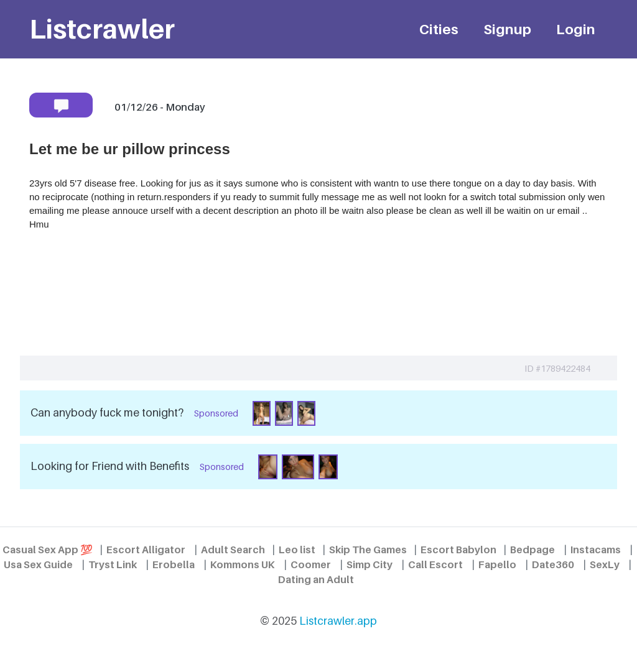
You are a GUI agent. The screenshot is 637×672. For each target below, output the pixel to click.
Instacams (596, 550)
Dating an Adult (316, 579)
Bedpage (532, 550)
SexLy (605, 564)
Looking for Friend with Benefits (110, 466)
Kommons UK (243, 564)
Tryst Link (113, 564)
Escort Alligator (146, 550)
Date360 (553, 564)
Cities (439, 29)
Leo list (297, 550)
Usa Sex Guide (38, 564)
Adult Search (233, 550)
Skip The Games (368, 550)
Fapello (497, 564)
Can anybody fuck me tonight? (107, 412)
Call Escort (435, 564)
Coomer (311, 564)
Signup (507, 29)
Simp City (370, 564)
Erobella (174, 564)
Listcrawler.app (338, 621)
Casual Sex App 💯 (48, 550)
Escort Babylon (458, 550)
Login (576, 29)
